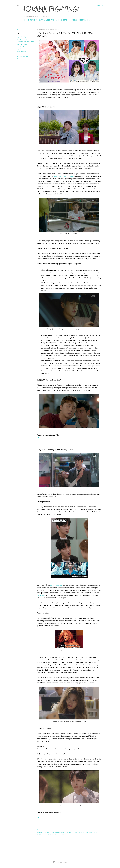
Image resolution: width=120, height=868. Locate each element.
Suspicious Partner (23, 56)
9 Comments (57, 29)
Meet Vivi (82, 20)
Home (26, 20)
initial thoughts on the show (63, 176)
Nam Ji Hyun (21, 49)
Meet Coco (72, 20)
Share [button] (19, 29)
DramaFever (42, 815)
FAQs (89, 20)
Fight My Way (21, 37)
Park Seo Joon (22, 51)
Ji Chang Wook (22, 39)
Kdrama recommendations (26, 42)
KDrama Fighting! (51, 9)
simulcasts (20, 54)
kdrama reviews (22, 44)
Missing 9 (41, 595)
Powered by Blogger (60, 862)
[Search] (100, 6)
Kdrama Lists (44, 20)
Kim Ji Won (20, 47)
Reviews (33, 20)
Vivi (18, 59)
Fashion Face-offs (58, 20)
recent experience (57, 585)
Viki (39, 438)
